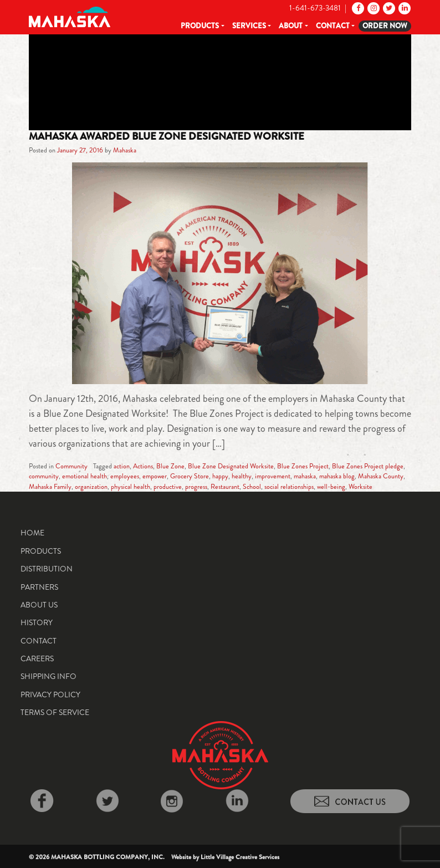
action (122, 466)
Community (71, 466)
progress (196, 487)
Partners (39, 587)
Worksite (360, 487)
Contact (333, 26)
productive (168, 487)
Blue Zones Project (303, 466)
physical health (131, 487)
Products (200, 26)
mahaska (305, 476)
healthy (242, 476)
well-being (331, 487)
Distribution (47, 569)
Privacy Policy (50, 695)
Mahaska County (381, 476)
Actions (143, 466)
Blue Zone (170, 466)
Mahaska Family (50, 487)
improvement (273, 476)
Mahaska (125, 150)
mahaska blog (337, 476)
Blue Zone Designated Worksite (231, 466)
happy (220, 476)
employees (125, 476)
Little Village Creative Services (240, 857)
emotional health (85, 476)
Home (32, 533)
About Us (39, 605)
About (291, 26)
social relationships (289, 487)
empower (155, 476)
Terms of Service (55, 712)
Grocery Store (190, 476)
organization (91, 487)
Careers (37, 658)
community (44, 476)
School (252, 487)
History (37, 622)
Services (249, 26)
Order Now (385, 26)
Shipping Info (48, 676)
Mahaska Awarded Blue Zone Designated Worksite (167, 136)
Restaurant (225, 487)
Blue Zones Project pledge (368, 466)
